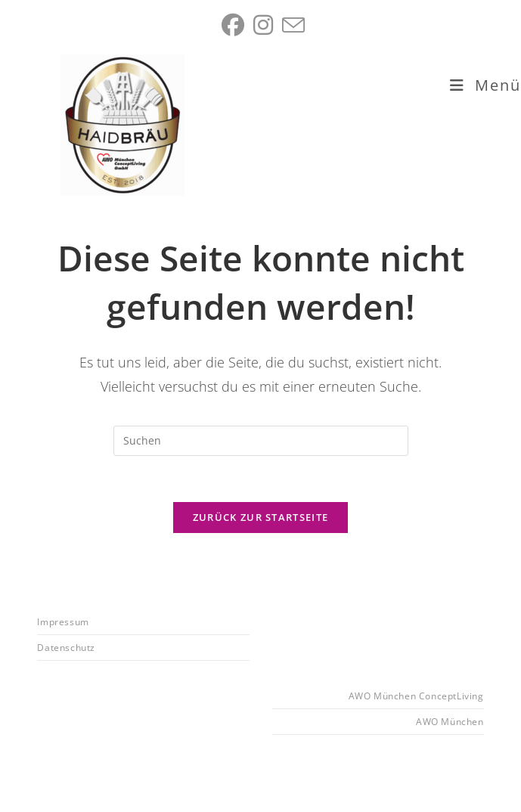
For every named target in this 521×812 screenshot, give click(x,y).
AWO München (450, 722)
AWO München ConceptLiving (416, 696)
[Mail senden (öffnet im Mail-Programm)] (291, 25)
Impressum (63, 622)
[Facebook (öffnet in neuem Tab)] (233, 25)
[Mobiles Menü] (485, 85)
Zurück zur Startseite (260, 517)
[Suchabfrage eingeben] (261, 441)
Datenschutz (66, 648)
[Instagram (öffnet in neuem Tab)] (263, 25)
